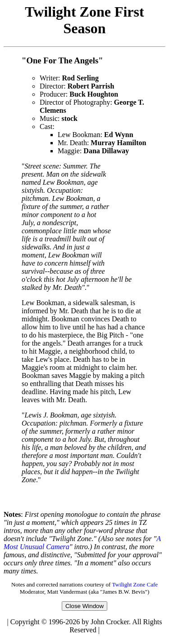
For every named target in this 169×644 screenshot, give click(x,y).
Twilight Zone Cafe (135, 587)
